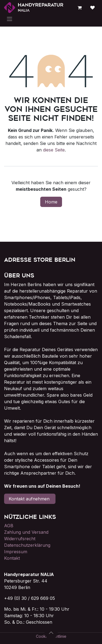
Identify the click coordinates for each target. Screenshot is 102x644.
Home (51, 202)
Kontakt (12, 558)
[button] (51, 633)
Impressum (16, 552)
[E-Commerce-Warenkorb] (79, 8)
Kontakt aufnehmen (30, 499)
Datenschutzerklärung (27, 545)
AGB (9, 526)
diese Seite (54, 150)
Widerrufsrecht (20, 539)
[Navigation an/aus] (10, 19)
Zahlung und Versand (26, 532)
